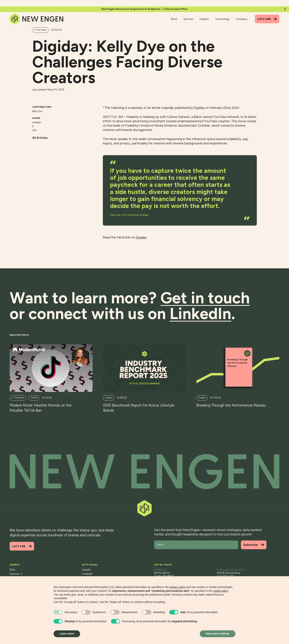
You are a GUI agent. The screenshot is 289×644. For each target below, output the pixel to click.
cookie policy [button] (220, 591)
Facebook (87, 574)
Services (188, 19)
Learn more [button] (67, 634)
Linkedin (37, 122)
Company (242, 19)
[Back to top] (144, 472)
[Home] (37, 19)
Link (34, 130)
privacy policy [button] (177, 587)
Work (174, 19)
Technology (222, 19)
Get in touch (205, 298)
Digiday (141, 237)
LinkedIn (86, 570)
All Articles (40, 138)
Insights (204, 19)
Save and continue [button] (218, 634)
